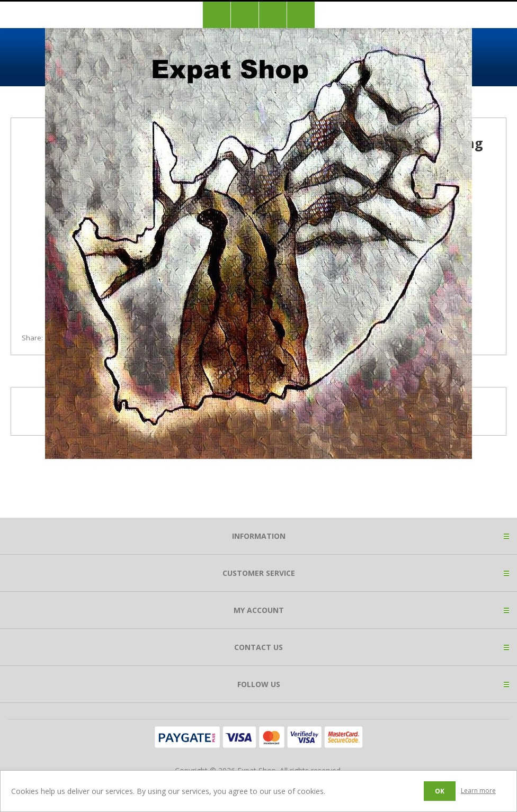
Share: (32, 338)
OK (440, 791)
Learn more (478, 791)
